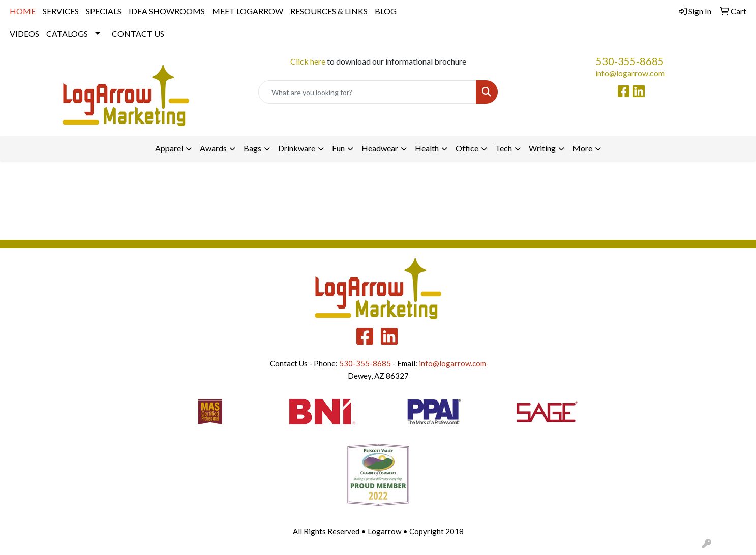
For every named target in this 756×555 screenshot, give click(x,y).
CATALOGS (67, 33)
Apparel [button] (169, 148)
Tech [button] (504, 148)
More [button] (582, 148)
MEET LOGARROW (248, 11)
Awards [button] (213, 148)
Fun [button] (338, 148)
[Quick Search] (368, 92)
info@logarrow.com (630, 73)
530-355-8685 (630, 61)
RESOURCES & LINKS (329, 11)
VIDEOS (24, 33)
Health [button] (427, 148)
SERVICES (61, 11)
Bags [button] (252, 148)
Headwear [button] (380, 148)
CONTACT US (138, 33)
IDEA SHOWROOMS (167, 11)
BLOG (386, 11)
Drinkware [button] (297, 148)
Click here (308, 61)
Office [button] (467, 148)
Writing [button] (542, 148)
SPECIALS (104, 11)
